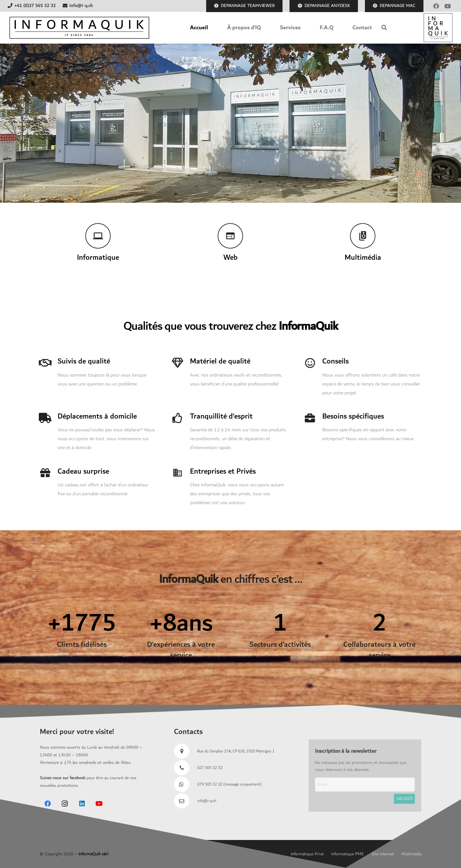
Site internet (383, 854)
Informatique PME (348, 854)
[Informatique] (98, 236)
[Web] (230, 236)
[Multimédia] (363, 236)
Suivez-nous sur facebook (63, 778)
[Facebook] (436, 6)
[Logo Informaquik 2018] (438, 28)
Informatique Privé (307, 854)
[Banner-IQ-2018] (79, 28)
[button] (384, 28)
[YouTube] (448, 6)
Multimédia (412, 854)
